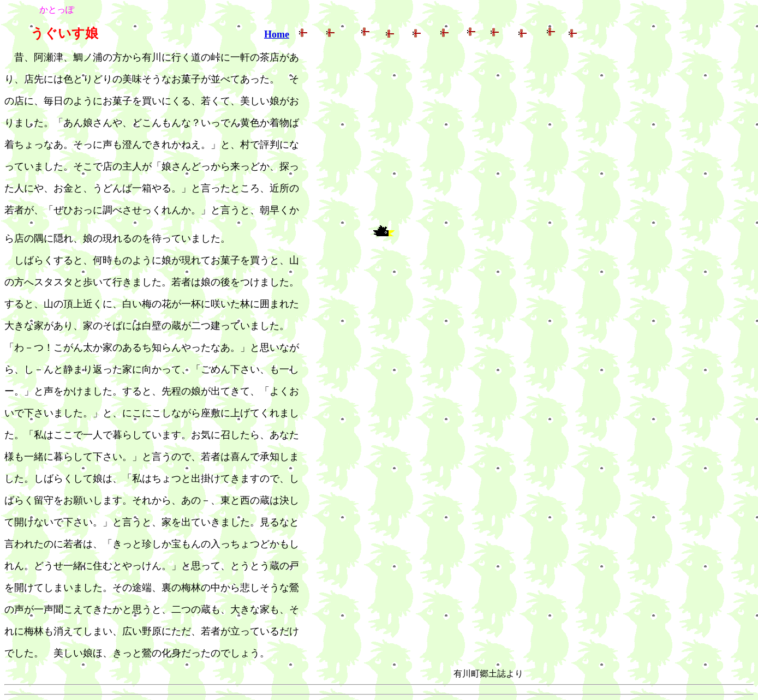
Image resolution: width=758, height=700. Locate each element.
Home (277, 34)
